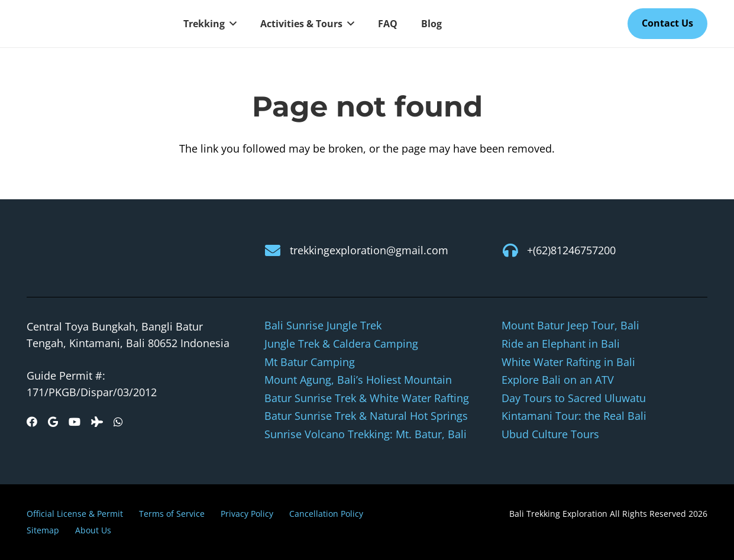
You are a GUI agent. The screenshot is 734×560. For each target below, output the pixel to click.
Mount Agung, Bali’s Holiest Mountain (358, 380)
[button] (231, 24)
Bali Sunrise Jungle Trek (323, 325)
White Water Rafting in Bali (568, 362)
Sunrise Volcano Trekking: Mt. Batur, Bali (366, 434)
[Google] (53, 422)
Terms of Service (172, 514)
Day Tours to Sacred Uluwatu (574, 398)
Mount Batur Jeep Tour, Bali (570, 325)
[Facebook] (32, 422)
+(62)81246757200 (571, 250)
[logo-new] (92, 24)
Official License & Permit (75, 514)
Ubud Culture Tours (550, 434)
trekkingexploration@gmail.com (369, 250)
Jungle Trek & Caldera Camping (341, 344)
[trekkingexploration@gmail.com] (277, 250)
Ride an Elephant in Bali (561, 344)
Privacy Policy (247, 514)
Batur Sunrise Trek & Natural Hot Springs (366, 416)
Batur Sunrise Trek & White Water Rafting (367, 398)
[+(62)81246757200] (514, 250)
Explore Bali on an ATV (558, 380)
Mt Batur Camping (310, 362)
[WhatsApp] (118, 422)
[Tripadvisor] (97, 422)
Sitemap (43, 530)
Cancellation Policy (326, 514)
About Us (93, 530)
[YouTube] (75, 422)
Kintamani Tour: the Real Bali (574, 416)
